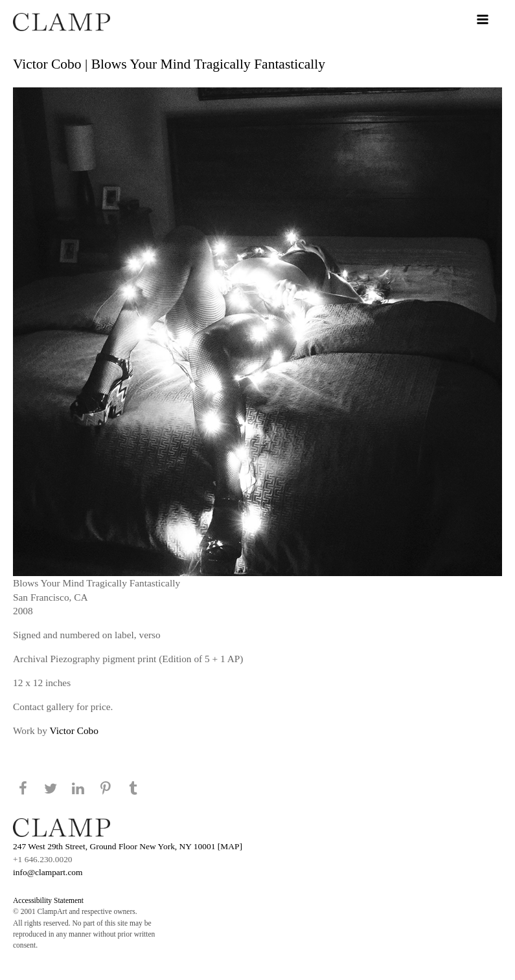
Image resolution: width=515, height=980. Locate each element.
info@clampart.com (48, 872)
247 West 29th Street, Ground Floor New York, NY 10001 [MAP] (128, 846)
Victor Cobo (74, 730)
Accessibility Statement (48, 900)
